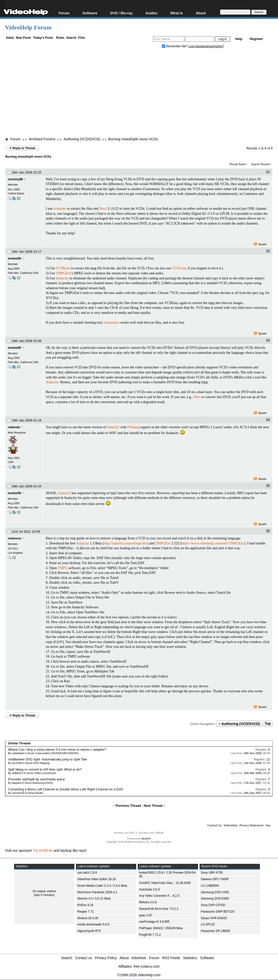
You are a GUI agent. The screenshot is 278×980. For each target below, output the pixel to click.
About (201, 13)
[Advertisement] (142, 94)
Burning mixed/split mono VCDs (133, 139)
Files (82, 38)
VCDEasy (63, 268)
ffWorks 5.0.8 (148, 902)
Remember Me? (175, 46)
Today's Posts (43, 38)
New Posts (24, 38)
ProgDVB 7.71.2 (150, 935)
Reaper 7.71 (85, 912)
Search (71, 38)
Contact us (84, 958)
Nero (103, 209)
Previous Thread (128, 806)
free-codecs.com (146, 966)
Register (256, 39)
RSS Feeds (171, 958)
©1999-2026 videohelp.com (139, 975)
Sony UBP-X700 (212, 873)
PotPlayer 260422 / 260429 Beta (161, 928)
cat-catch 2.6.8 (87, 873)
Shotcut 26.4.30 (88, 918)
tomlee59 (14, 259)
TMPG (63, 568)
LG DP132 (208, 924)
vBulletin (146, 839)
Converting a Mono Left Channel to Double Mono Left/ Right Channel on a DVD (65, 789)
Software (90, 13)
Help (239, 39)
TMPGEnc (63, 273)
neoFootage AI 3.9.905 (154, 922)
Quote (260, 244)
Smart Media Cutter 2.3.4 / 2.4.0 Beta (102, 886)
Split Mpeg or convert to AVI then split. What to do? (45, 769)
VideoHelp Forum (28, 27)
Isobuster (60, 209)
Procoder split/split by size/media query (36, 779)
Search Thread (260, 164)
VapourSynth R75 (89, 931)
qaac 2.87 (146, 915)
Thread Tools (237, 164)
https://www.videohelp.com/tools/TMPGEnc (213, 543)
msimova (14, 538)
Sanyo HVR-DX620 (214, 918)
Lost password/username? (206, 46)
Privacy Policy (106, 958)
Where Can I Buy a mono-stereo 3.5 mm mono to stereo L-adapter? (57, 750)
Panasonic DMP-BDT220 (218, 912)
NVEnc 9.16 (85, 905)
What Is (176, 13)
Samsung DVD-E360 (215, 899)
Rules (60, 38)
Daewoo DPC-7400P (215, 879)
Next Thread (153, 806)
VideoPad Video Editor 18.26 (97, 879)
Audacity (62, 278)
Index (10, 38)
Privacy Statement (251, 825)
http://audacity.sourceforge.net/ (126, 543)
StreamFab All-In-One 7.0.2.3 (159, 909)
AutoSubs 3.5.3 (149, 889)
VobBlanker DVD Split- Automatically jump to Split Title (48, 759)
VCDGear (179, 268)
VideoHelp (231, 825)
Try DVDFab (43, 850)
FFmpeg (133, 427)
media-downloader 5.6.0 (93, 924)
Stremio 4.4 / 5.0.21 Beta (94, 899)
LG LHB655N (210, 886)
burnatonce (112, 323)
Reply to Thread (22, 148)
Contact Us (215, 825)
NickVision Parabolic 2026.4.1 (97, 892)
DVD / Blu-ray (121, 13)
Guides (151, 13)
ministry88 (15, 179)
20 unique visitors (44, 891)
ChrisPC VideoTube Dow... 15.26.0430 (165, 883)
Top (268, 724)
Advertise (139, 958)
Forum (64, 13)
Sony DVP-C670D (213, 905)
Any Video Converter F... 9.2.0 (159, 896)
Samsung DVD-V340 (215, 892)
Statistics (190, 958)
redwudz (14, 427)
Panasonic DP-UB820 (216, 931)
